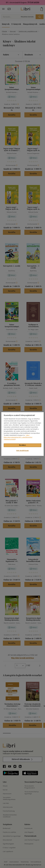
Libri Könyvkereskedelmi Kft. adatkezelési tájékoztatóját (18, 437)
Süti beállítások (22, 451)
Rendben (23, 445)
